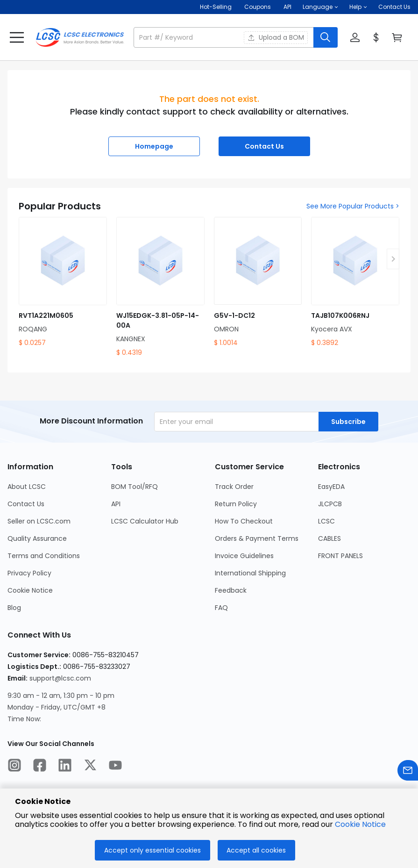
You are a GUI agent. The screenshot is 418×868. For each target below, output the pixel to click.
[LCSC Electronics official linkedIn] (65, 767)
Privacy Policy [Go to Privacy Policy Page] (29, 573)
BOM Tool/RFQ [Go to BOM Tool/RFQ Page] (135, 487)
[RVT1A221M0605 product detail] (63, 282)
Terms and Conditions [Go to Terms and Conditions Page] (44, 556)
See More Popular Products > (353, 206)
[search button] (326, 37)
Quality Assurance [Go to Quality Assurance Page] (37, 538)
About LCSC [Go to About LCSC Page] (27, 487)
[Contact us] (408, 772)
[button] (320, 7)
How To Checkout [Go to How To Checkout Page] (244, 521)
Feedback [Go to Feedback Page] (231, 590)
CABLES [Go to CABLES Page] (329, 538)
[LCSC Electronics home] (80, 37)
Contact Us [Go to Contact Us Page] (26, 504)
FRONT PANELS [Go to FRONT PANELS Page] (340, 556)
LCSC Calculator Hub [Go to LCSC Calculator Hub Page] (145, 521)
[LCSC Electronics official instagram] (14, 767)
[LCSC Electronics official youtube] (115, 767)
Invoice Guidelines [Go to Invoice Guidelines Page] (244, 556)
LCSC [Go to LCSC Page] (326, 521)
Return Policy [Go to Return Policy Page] (236, 504)
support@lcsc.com (60, 678)
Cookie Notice (360, 824)
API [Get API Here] (287, 7)
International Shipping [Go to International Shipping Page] (250, 573)
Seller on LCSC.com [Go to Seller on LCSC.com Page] (39, 521)
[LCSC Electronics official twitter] (90, 767)
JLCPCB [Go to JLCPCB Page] (330, 504)
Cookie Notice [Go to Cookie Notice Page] (30, 590)
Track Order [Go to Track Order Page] (234, 487)
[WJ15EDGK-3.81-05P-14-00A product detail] (160, 287)
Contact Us (394, 7)
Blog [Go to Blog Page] (14, 608)
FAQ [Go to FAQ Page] (221, 608)
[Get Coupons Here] (258, 7)
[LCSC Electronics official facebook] (40, 767)
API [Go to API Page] (116, 504)
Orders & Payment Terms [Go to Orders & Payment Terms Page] (257, 538)
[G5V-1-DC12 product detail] (258, 282)
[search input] (224, 37)
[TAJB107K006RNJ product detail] (355, 282)
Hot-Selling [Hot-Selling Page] (216, 7)
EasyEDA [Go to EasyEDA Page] (331, 487)
